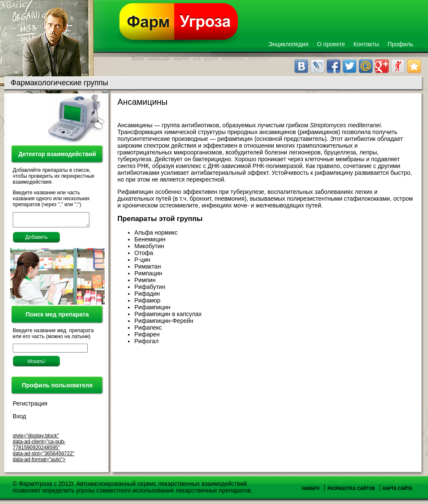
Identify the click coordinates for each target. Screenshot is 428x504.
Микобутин (149, 246)
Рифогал (146, 341)
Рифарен (147, 334)
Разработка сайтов (351, 491)
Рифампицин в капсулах (168, 314)
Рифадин (147, 294)
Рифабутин (150, 287)
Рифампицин (152, 307)
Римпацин (148, 273)
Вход (19, 419)
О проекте (331, 44)
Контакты (366, 44)
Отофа (144, 253)
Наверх (311, 491)
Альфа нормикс (156, 232)
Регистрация (30, 406)
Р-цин (142, 260)
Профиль (400, 44)
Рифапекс (148, 328)
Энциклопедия (288, 44)
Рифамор (147, 300)
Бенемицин (150, 239)
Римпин (145, 280)
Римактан (148, 266)
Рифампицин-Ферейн (164, 321)
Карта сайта (398, 491)
